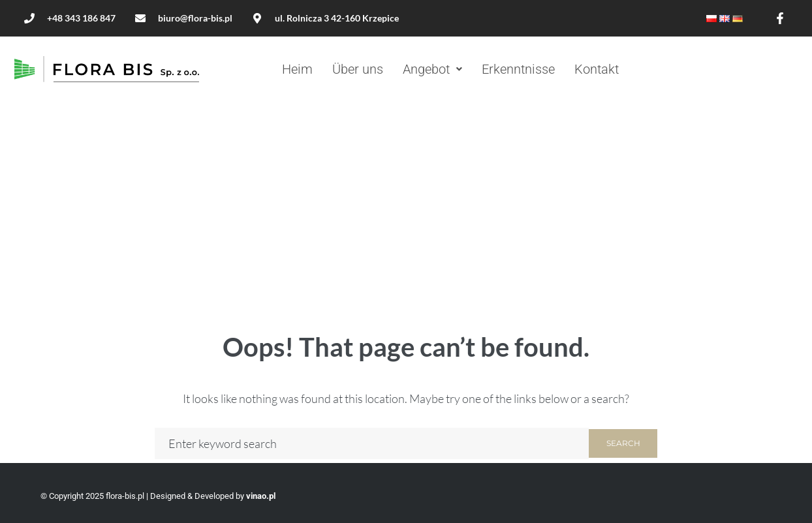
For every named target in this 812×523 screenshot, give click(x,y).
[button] (432, 69)
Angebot (432, 69)
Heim (297, 69)
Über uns (358, 69)
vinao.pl (261, 496)
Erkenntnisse (518, 69)
